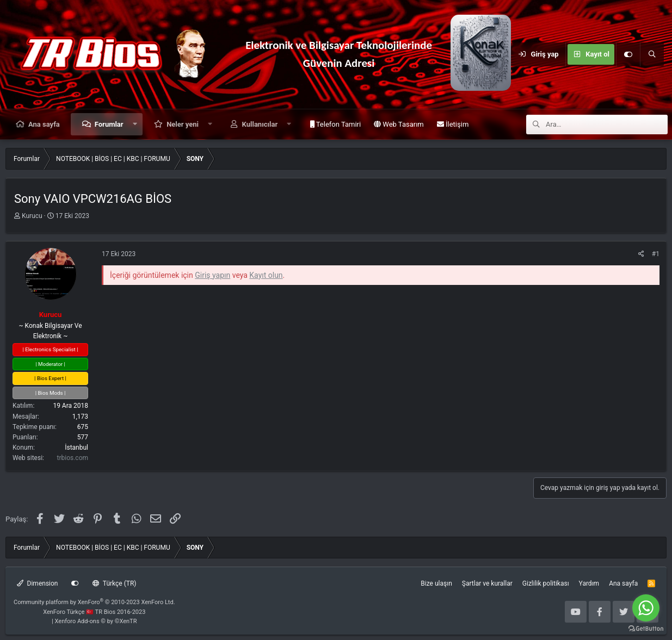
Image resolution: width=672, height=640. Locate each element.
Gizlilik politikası (546, 583)
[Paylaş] (641, 254)
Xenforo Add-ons (96, 621)
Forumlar (109, 124)
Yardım (589, 583)
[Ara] (652, 54)
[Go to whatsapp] (646, 608)
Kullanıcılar (260, 124)
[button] (135, 124)
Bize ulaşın (436, 583)
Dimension (37, 583)
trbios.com (73, 458)
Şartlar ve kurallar (487, 583)
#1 (656, 254)
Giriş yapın (212, 275)
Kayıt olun (266, 275)
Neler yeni (183, 124)
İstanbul (76, 448)
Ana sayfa (44, 124)
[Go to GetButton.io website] (646, 629)
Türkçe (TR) (114, 583)
